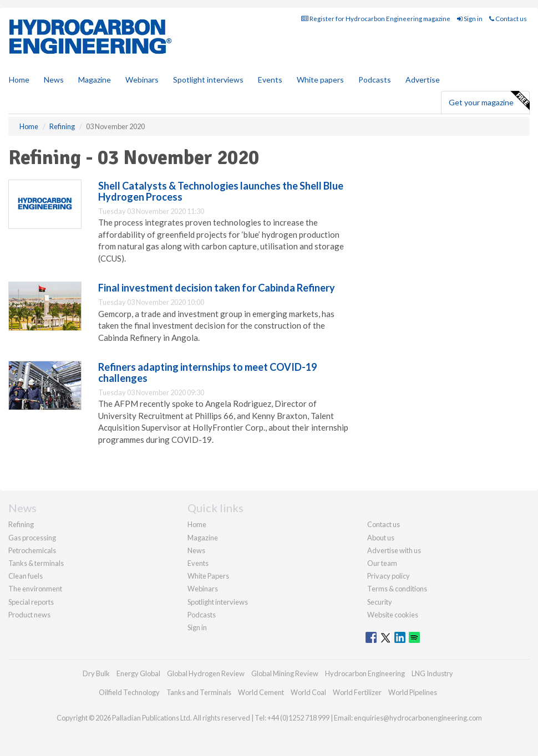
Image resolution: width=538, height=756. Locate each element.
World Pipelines (413, 692)
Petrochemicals (32, 550)
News (196, 550)
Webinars (142, 80)
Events (270, 80)
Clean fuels (26, 576)
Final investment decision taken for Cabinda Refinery (217, 288)
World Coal (308, 692)
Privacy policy (389, 576)
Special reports (31, 602)
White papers (320, 80)
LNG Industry (432, 673)
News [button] (54, 80)
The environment (35, 589)
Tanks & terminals (36, 563)
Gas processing (32, 538)
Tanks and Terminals (199, 692)
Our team (382, 563)
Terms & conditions (397, 589)
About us (381, 538)
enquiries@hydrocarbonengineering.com (418, 718)
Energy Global (138, 673)
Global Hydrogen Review (206, 673)
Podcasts (375, 80)
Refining (21, 524)
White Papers (208, 576)
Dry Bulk (96, 673)
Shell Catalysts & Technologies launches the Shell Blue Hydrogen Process (221, 191)
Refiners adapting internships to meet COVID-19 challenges (207, 372)
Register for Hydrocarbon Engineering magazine (376, 19)
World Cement (261, 692)
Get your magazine (489, 101)
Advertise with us (394, 550)
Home (19, 80)
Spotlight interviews (208, 80)
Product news (29, 615)
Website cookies (393, 615)
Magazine (95, 80)
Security (380, 602)
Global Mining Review (285, 673)
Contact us (508, 19)
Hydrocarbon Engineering (365, 673)
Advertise (423, 80)
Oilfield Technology (129, 692)
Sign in (470, 19)
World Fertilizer (357, 692)
